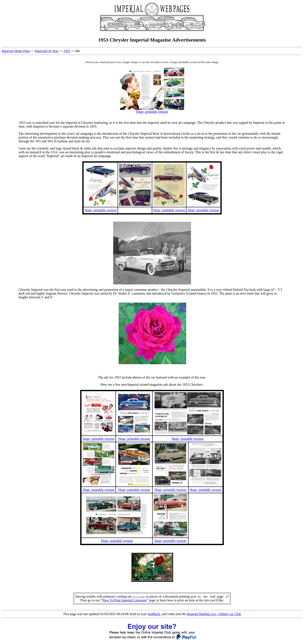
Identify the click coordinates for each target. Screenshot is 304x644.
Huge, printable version (152, 112)
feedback (154, 614)
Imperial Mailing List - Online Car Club (214, 614)
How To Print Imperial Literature (125, 600)
